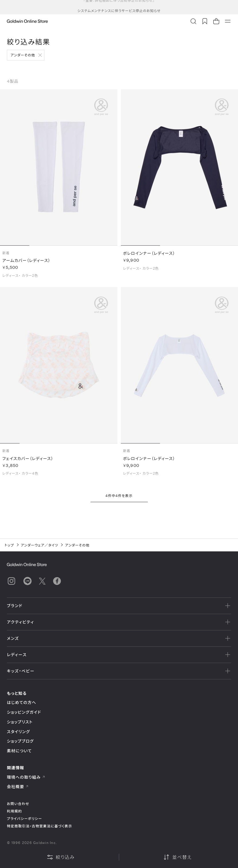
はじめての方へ (22, 702)
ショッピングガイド (24, 712)
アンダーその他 (23, 55)
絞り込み (61, 857)
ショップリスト (20, 722)
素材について (19, 751)
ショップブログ (20, 741)
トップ (9, 545)
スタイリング (18, 732)
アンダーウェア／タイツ (40, 545)
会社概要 (18, 787)
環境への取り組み (26, 777)
